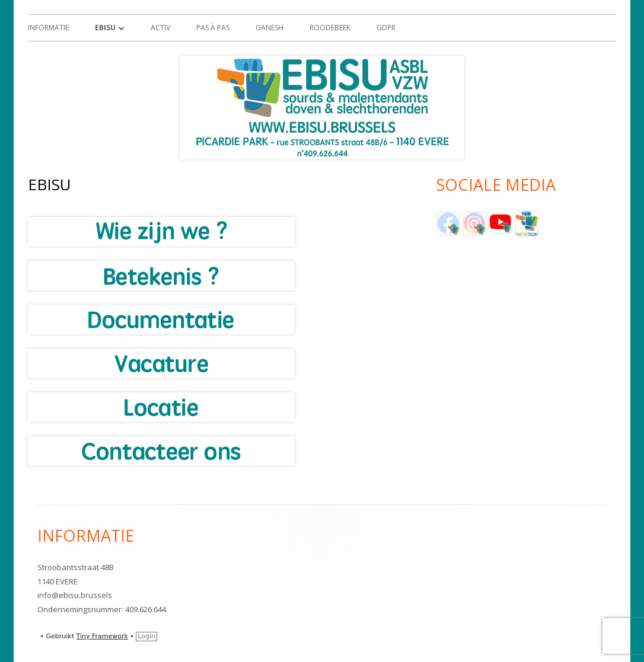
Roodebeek (330, 28)
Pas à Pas (213, 28)
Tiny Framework (102, 636)
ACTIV (160, 28)
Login (146, 636)
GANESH (270, 28)
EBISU (105, 28)
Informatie (48, 28)
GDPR (386, 28)
